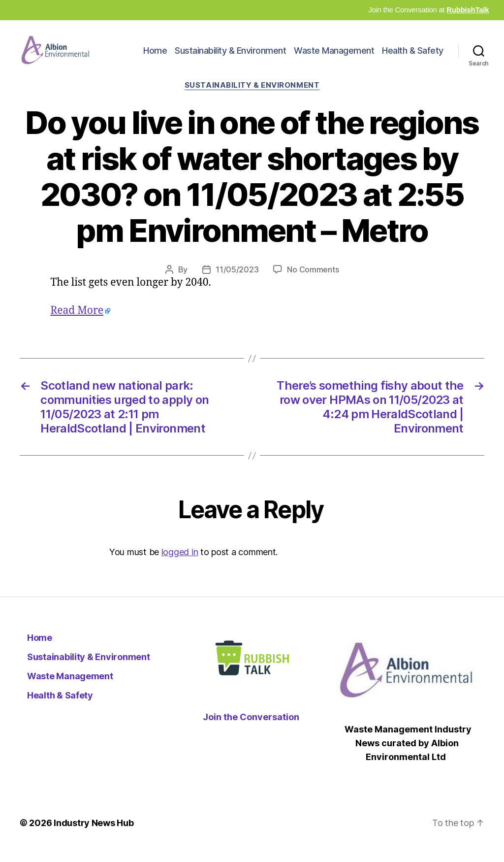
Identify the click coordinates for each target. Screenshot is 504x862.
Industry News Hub (94, 834)
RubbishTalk (468, 10)
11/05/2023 (237, 281)
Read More (77, 322)
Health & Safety (413, 56)
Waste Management (334, 56)
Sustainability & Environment (230, 56)
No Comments (313, 281)
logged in (180, 563)
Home (155, 56)
